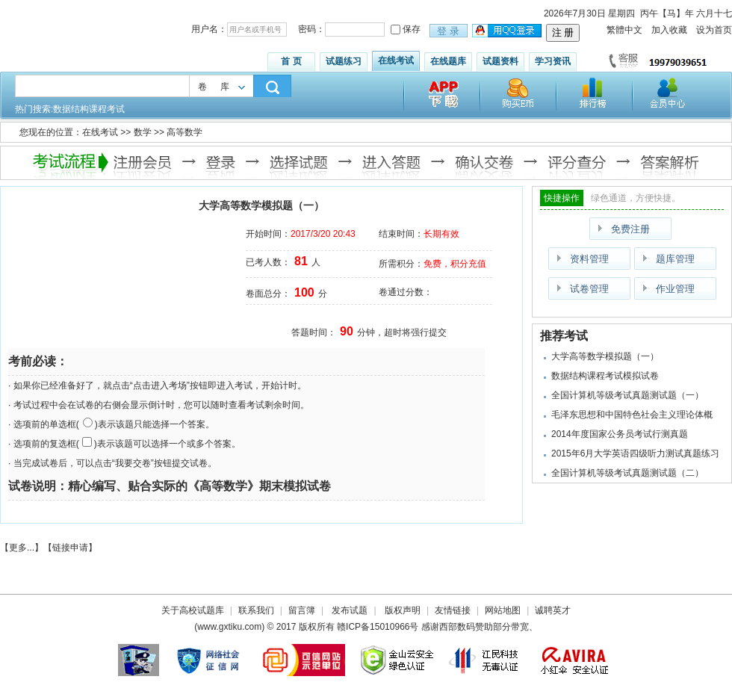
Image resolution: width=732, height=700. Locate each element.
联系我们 (256, 610)
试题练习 (344, 61)
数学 (143, 132)
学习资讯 (553, 61)
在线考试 (396, 61)
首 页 (291, 61)
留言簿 (302, 610)
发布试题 (350, 610)
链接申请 (70, 548)
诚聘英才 (553, 610)
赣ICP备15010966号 (378, 627)
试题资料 (500, 61)
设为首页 (714, 30)
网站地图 (503, 610)
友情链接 (453, 610)
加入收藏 (669, 30)
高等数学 (184, 132)
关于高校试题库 (193, 610)
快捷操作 (562, 198)
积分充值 (468, 264)
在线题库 (448, 61)
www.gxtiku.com (229, 627)
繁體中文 (624, 30)
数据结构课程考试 (89, 109)
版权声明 (403, 610)
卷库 (220, 87)
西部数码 (457, 627)
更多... (22, 548)
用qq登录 (508, 31)
